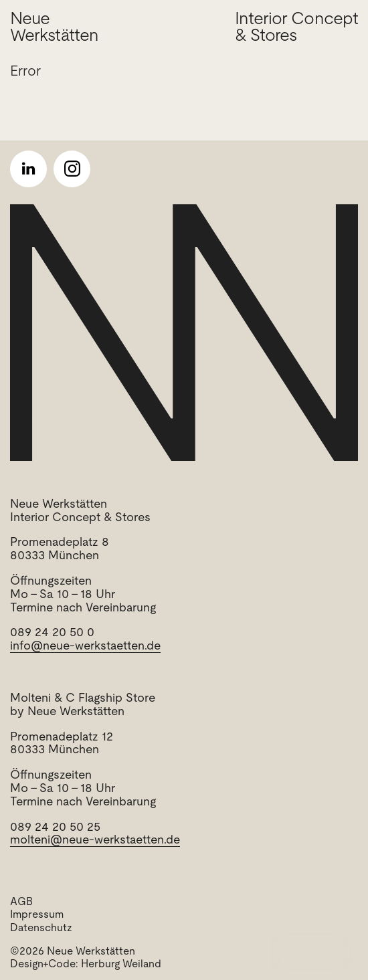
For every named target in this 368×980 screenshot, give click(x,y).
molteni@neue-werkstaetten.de (95, 839)
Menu (322, 952)
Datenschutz (41, 927)
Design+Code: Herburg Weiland (86, 964)
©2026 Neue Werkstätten (73, 951)
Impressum (37, 914)
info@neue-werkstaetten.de (85, 645)
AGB (21, 901)
